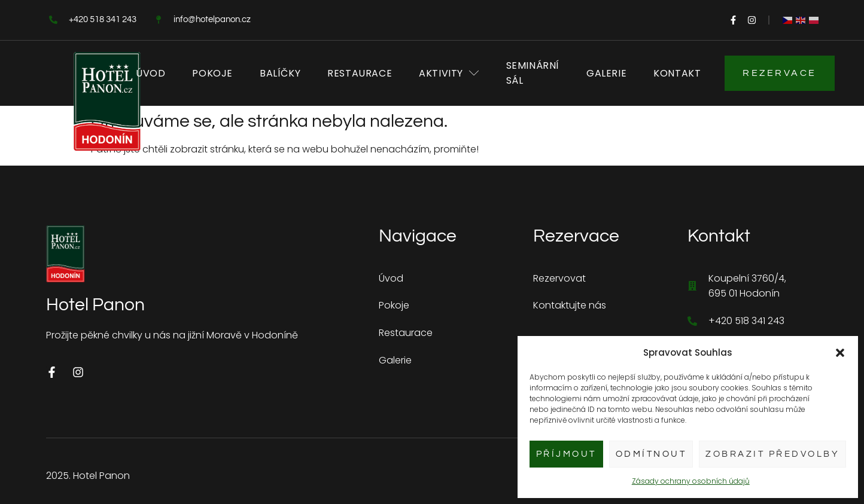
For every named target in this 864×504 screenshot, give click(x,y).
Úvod (150, 73)
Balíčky (280, 73)
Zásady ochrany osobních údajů (691, 481)
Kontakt (677, 73)
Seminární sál (533, 73)
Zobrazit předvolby (772, 454)
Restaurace (360, 73)
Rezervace (780, 73)
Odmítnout (651, 454)
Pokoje (212, 73)
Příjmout (566, 454)
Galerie (606, 73)
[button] (840, 353)
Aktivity (449, 73)
